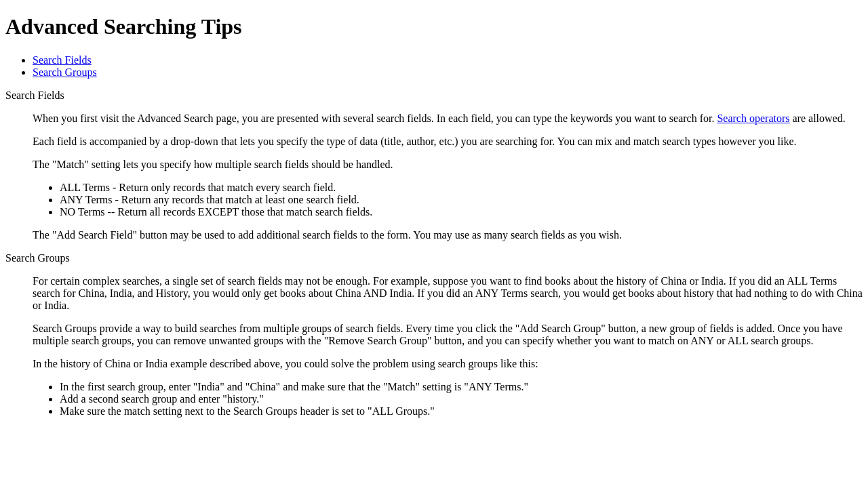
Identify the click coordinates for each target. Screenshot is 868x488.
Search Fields (62, 60)
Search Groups (65, 72)
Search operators (753, 118)
